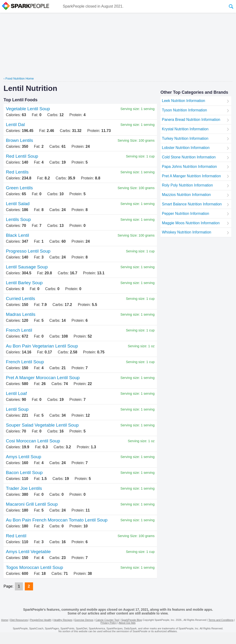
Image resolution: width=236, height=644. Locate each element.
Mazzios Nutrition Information (186, 195)
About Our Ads (127, 623)
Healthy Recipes (63, 620)
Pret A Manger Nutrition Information (191, 176)
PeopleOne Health (41, 620)
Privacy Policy (109, 623)
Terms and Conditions (221, 620)
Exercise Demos (84, 620)
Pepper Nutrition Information (185, 214)
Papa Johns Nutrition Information (189, 167)
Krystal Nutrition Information (185, 129)
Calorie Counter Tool (107, 620)
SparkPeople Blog (131, 620)
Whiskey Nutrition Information (187, 232)
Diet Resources (19, 620)
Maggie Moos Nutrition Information (191, 223)
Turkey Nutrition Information (185, 138)
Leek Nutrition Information (183, 101)
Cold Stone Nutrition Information (189, 157)
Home (5, 620)
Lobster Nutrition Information (186, 148)
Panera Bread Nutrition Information (191, 120)
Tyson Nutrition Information (184, 110)
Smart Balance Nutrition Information (192, 204)
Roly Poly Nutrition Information (187, 185)
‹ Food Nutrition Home (19, 78)
